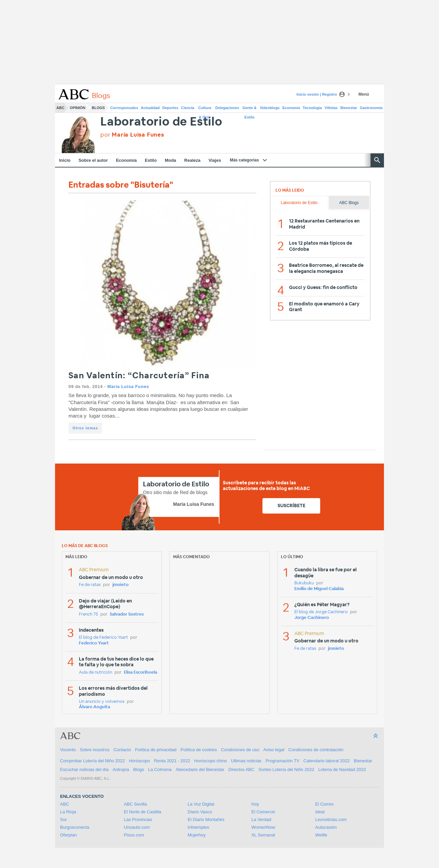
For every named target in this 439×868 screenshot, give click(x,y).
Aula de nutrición (95, 672)
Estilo (151, 160)
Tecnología (312, 108)
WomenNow (263, 827)
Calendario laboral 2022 (327, 761)
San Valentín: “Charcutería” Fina (139, 376)
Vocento (68, 750)
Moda (170, 160)
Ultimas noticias (246, 761)
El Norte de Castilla (142, 812)
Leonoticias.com (331, 819)
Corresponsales (124, 108)
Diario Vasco (200, 812)
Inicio (65, 160)
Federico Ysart (94, 643)
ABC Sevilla (135, 804)
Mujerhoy (197, 835)
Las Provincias (138, 819)
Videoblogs (270, 108)
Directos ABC (241, 769)
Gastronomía (371, 108)
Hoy (255, 804)
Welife (321, 835)
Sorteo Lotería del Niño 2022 (286, 769)
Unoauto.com (137, 827)
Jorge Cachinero (312, 618)
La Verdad (261, 819)
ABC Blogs (349, 203)
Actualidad (150, 108)
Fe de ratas (90, 585)
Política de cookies (199, 750)
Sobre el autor (93, 160)
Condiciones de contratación (316, 750)
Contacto (122, 750)
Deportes (170, 108)
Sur (63, 819)
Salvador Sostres (127, 614)
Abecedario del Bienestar (200, 769)
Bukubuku (304, 583)
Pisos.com (134, 835)
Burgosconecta (75, 827)
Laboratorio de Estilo (161, 122)
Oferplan (68, 835)
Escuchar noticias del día (84, 769)
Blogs (98, 108)
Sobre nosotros (95, 750)
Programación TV (282, 761)
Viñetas (331, 108)
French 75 (88, 614)
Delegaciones (227, 108)
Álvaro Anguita (94, 707)
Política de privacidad (156, 750)
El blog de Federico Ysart (103, 638)
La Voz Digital (201, 804)
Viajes (215, 160)
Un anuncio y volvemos (102, 702)
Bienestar (349, 108)
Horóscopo (139, 761)
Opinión (78, 108)
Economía (291, 108)
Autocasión (326, 827)
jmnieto (120, 585)
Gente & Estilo (249, 109)
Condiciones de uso (240, 750)
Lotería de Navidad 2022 (342, 769)
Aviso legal (274, 750)
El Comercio (263, 812)
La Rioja (68, 812)
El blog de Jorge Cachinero (321, 612)
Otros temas (85, 428)
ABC (60, 108)
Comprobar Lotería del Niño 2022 (92, 761)
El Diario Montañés (206, 819)
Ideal (320, 812)
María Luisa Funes (128, 387)
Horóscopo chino (211, 761)
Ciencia (188, 108)
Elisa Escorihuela (140, 672)
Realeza (192, 160)
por (132, 135)
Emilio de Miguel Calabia (319, 589)
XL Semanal (263, 835)
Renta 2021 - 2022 (172, 761)
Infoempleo (198, 827)
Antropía (121, 769)
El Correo (324, 804)
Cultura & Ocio (205, 109)
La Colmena (160, 769)
